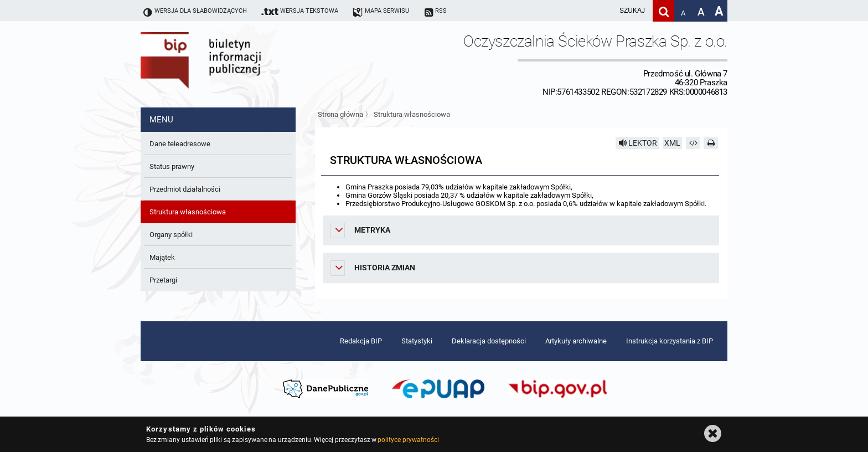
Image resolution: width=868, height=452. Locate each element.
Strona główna (340, 114)
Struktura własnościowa (412, 114)
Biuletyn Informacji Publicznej (232, 64)
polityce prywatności (408, 440)
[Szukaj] (663, 11)
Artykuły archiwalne (576, 341)
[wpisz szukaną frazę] (604, 11)
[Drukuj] (711, 143)
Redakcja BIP (361, 341)
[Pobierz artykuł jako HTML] (693, 143)
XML (672, 143)
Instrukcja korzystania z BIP (670, 341)
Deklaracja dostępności (489, 341)
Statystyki (417, 341)
